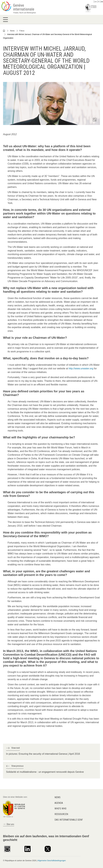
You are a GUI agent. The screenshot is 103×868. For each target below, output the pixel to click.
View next (16, 748)
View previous (17, 766)
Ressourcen (61, 814)
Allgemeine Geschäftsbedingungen (52, 861)
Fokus (22, 31)
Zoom (95, 120)
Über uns (10, 824)
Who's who (60, 809)
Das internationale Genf (69, 820)
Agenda (59, 803)
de (102, 2)
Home (4, 31)
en (96, 2)
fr (99, 2)
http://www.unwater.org (81, 368)
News (12, 31)
